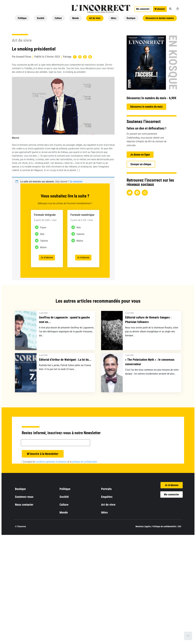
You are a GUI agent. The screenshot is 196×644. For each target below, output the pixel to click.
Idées (114, 18)
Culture (58, 18)
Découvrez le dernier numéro (160, 18)
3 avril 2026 (43, 313)
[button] (170, 9)
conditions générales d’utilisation (51, 462)
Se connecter (76, 182)
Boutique (131, 18)
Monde (76, 18)
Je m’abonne (47, 257)
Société (41, 18)
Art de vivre (95, 18)
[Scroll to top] (188, 636)
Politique (22, 18)
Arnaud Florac (24, 57)
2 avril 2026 (129, 313)
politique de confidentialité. (85, 462)
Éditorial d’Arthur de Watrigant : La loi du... (65, 360)
